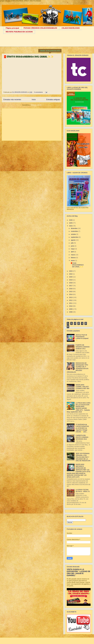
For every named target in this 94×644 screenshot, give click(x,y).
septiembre (75, 237)
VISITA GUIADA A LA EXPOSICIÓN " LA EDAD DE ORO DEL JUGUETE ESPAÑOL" (78, 572)
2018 (71, 283)
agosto (73, 240)
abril (72, 252)
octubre (74, 234)
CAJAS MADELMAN (71, 28)
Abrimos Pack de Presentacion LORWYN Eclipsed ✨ (82, 338)
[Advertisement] (49, 42)
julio (72, 243)
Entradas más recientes (12, 100)
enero (73, 260)
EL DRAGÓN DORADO (20, 92)
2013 (71, 297)
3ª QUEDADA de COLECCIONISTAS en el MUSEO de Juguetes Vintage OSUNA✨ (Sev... (82, 428)
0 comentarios (38, 92)
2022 (71, 274)
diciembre (74, 228)
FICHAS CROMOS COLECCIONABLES (40, 28)
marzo (73, 255)
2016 (71, 289)
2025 (71, 223)
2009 (71, 309)
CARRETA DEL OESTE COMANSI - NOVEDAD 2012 (82, 437)
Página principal (12, 28)
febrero (73, 258)
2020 (71, 277)
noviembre (75, 231)
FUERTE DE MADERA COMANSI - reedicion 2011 (83, 347)
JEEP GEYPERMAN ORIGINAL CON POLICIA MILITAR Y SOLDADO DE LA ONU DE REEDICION (83, 457)
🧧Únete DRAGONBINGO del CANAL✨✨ (29, 57)
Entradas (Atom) (36, 105)
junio (73, 246)
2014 (71, 294)
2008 (71, 312)
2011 (71, 303)
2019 (71, 280)
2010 (71, 306)
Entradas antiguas (53, 100)
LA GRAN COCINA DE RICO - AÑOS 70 (83, 491)
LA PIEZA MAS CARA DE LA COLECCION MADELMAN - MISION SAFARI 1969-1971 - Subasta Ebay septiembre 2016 (79, 407)
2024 (71, 226)
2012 (71, 300)
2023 (71, 271)
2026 (71, 220)
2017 (71, 286)
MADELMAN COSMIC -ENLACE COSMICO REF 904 (82, 387)
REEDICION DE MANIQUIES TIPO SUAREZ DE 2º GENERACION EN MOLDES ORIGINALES (78, 368)
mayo (73, 249)
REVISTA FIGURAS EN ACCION (19, 32)
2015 (71, 292)
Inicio (34, 100)
